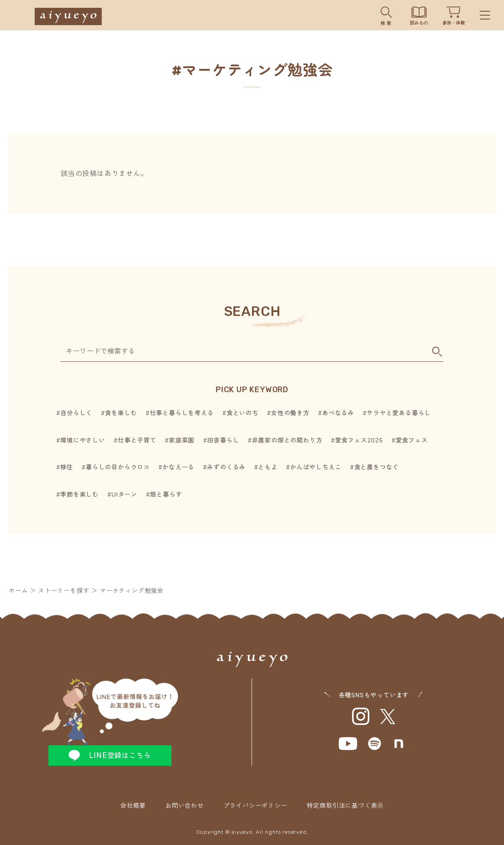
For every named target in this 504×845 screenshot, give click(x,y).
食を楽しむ (121, 413)
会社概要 (133, 806)
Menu (485, 15)
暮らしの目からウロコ (118, 467)
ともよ (268, 467)
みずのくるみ (226, 467)
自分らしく (76, 413)
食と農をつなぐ (377, 467)
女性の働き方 (290, 413)
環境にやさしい (83, 440)
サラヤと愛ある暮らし (399, 413)
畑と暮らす (166, 495)
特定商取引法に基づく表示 (346, 806)
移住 (67, 467)
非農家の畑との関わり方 (287, 440)
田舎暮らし (223, 440)
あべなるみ (338, 413)
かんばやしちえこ (316, 467)
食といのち (242, 413)
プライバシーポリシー (255, 806)
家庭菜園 (182, 440)
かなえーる (178, 467)
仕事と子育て (137, 440)
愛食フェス (412, 440)
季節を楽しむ (79, 495)
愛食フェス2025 (359, 440)
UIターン (124, 495)
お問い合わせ (185, 806)
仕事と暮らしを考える (182, 413)
